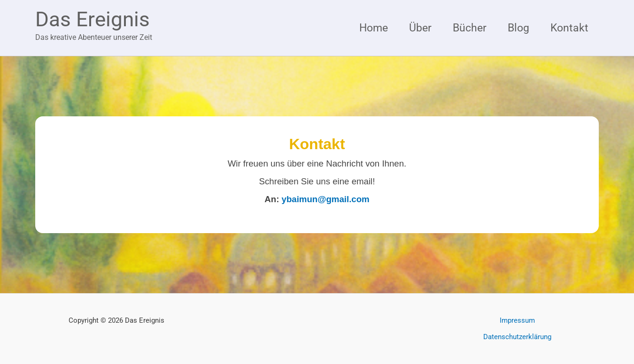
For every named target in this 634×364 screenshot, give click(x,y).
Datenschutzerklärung (517, 337)
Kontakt (569, 28)
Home (374, 28)
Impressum (517, 320)
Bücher (470, 28)
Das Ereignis (93, 19)
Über (420, 28)
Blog (518, 28)
